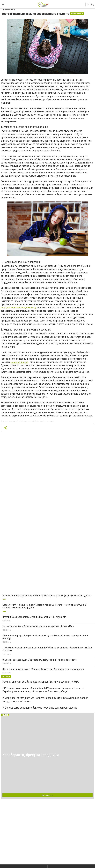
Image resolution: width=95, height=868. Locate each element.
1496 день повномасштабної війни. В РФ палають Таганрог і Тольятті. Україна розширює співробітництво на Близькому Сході (43, 690)
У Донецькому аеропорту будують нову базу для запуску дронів (40, 708)
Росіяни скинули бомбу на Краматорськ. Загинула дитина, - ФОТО (41, 682)
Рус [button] (88, 4)
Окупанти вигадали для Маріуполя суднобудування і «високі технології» (40, 660)
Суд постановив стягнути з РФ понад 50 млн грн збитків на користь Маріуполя (43, 669)
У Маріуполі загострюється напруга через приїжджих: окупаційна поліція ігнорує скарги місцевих (45, 699)
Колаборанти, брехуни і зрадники (31, 755)
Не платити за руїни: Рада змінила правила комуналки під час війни (38, 626)
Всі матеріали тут (48, 795)
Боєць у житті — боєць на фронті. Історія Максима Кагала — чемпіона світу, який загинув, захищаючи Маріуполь (44, 606)
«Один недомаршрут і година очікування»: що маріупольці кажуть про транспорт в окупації (45, 637)
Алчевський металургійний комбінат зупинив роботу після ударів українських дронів (47, 596)
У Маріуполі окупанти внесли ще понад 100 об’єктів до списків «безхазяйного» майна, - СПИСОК (47, 649)
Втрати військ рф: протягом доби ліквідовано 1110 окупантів (34, 617)
